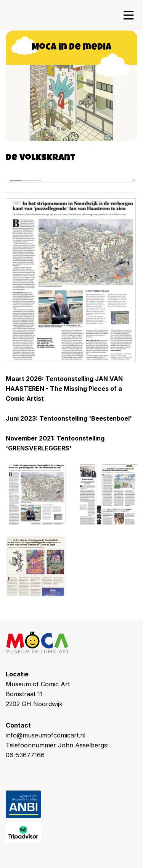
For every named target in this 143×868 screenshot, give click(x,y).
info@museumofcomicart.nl (46, 735)
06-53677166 (25, 755)
